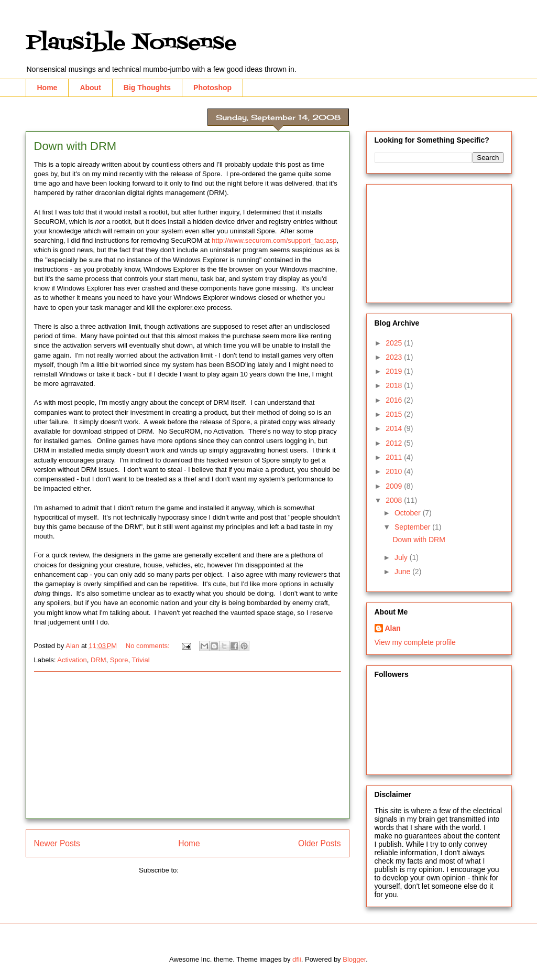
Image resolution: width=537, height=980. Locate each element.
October (409, 513)
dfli (297, 959)
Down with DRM (75, 146)
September (413, 527)
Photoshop (212, 88)
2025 (395, 343)
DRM (98, 660)
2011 (395, 457)
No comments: (149, 646)
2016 (395, 400)
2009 (395, 486)
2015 (395, 414)
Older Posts (319, 843)
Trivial (140, 660)
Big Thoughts (147, 88)
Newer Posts (57, 843)
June (403, 572)
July (402, 557)
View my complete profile (415, 642)
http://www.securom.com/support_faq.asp (274, 240)
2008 (395, 500)
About (90, 88)
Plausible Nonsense (131, 43)
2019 (395, 371)
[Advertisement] (188, 745)
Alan (393, 628)
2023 (395, 357)
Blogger (354, 959)
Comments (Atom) (208, 870)
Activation (72, 660)
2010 (395, 471)
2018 (395, 385)
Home (47, 88)
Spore (119, 660)
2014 (395, 428)
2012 (395, 443)
